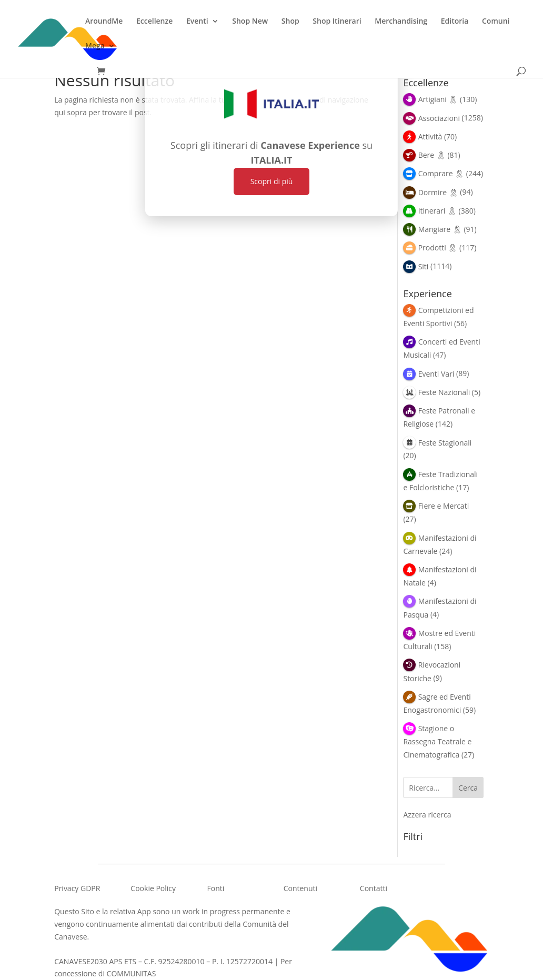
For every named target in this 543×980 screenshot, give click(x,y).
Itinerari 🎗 (438, 211)
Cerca (468, 788)
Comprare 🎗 (441, 173)
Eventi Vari (436, 374)
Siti (424, 266)
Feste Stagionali (445, 443)
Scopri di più (272, 181)
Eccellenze (154, 22)
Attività (430, 137)
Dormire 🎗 (438, 192)
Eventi (197, 22)
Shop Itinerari (337, 22)
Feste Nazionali (444, 392)
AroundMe (104, 22)
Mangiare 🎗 (440, 229)
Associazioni (439, 118)
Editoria (455, 22)
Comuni (496, 22)
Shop (290, 22)
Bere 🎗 (432, 155)
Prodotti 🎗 (438, 247)
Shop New (250, 22)
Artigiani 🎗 (438, 99)
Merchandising (401, 22)
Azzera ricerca (427, 815)
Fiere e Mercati (444, 506)
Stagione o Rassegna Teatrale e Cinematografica (437, 741)
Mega (95, 46)
